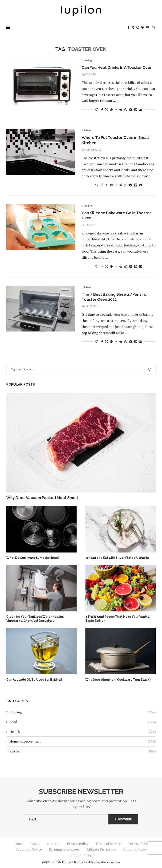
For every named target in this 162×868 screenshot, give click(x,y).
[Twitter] (133, 27)
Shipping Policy (135, 849)
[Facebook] (128, 27)
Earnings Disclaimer (64, 849)
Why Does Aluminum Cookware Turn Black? (118, 680)
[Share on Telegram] (131, 110)
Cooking (83, 712)
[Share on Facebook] (102, 110)
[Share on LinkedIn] (116, 110)
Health (83, 732)
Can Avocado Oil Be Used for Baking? (34, 680)
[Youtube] (147, 27)
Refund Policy (81, 855)
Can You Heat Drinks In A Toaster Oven (117, 67)
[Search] (154, 27)
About (35, 844)
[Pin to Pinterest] (111, 110)
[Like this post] (97, 110)
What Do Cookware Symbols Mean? (33, 558)
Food (83, 722)
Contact (53, 844)
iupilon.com (113, 862)
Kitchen (83, 751)
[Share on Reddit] (121, 110)
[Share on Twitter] (107, 110)
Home (19, 844)
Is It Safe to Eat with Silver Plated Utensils (117, 558)
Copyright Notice (29, 849)
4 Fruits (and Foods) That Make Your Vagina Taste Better (117, 619)
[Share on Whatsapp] (126, 110)
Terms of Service (108, 844)
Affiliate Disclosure (101, 849)
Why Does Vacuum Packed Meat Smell (42, 498)
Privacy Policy (78, 844)
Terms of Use (138, 844)
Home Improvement (83, 741)
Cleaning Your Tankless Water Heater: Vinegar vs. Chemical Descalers (35, 619)
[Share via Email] (141, 110)
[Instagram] (138, 27)
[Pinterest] (142, 27)
